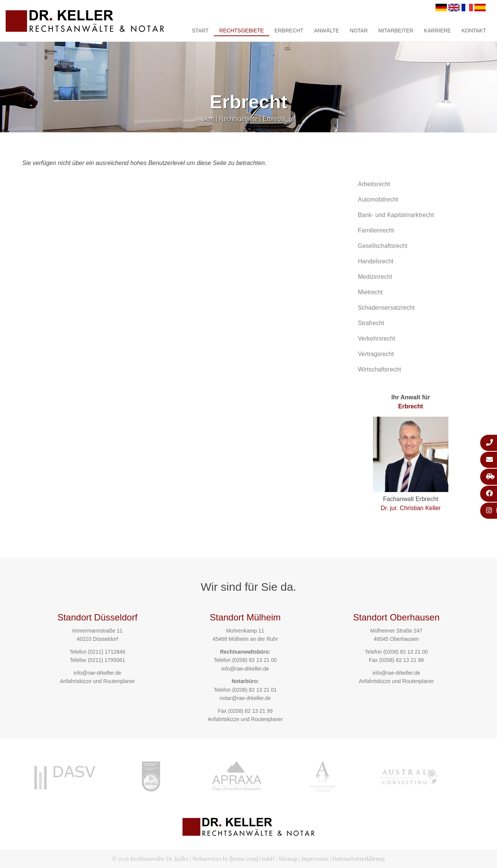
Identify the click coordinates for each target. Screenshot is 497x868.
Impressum (315, 859)
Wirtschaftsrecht (380, 369)
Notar (359, 31)
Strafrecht (371, 323)
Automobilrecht (378, 199)
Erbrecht (289, 31)
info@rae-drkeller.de (97, 673)
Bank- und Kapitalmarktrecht (396, 215)
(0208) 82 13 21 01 (255, 690)
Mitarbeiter (396, 31)
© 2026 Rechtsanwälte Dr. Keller (150, 859)
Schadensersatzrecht (386, 308)
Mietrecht (370, 292)
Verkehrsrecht (377, 338)
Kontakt (474, 31)
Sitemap (288, 859)
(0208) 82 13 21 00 (255, 660)
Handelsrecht (376, 261)
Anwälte (327, 31)
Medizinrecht (375, 277)
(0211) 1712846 (107, 652)
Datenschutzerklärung (359, 859)
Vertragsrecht (376, 354)
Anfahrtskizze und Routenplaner (97, 681)
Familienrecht (376, 230)
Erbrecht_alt (279, 119)
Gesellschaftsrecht (383, 246)
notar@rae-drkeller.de (245, 698)
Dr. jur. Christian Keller (410, 508)
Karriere (437, 31)
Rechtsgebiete (241, 31)
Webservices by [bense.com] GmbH (233, 859)
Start (200, 31)
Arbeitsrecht (374, 184)
